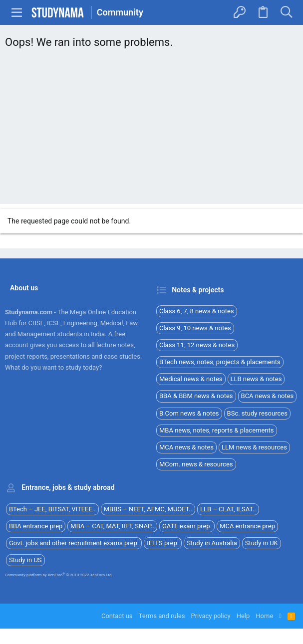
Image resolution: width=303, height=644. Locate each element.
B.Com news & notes (189, 413)
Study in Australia (212, 543)
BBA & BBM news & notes (196, 396)
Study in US (25, 560)
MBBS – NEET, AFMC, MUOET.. (148, 509)
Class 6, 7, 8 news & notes (197, 311)
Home (264, 616)
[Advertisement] (151, 129)
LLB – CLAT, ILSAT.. (228, 509)
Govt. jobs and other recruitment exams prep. (74, 543)
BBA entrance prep (36, 526)
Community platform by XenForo (59, 575)
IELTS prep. (163, 543)
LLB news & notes (256, 379)
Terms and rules (162, 616)
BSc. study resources (257, 413)
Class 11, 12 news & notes (197, 345)
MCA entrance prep (247, 526)
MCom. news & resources (196, 464)
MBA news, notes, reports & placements (217, 430)
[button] (17, 12)
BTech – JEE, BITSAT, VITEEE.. (52, 509)
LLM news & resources (254, 447)
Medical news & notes (191, 379)
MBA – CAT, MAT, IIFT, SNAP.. (112, 526)
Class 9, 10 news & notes (195, 328)
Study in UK (262, 543)
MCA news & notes (186, 447)
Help (243, 616)
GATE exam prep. (187, 526)
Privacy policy (210, 616)
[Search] (286, 12)
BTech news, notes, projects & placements (220, 362)
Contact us (117, 616)
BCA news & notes (268, 396)
